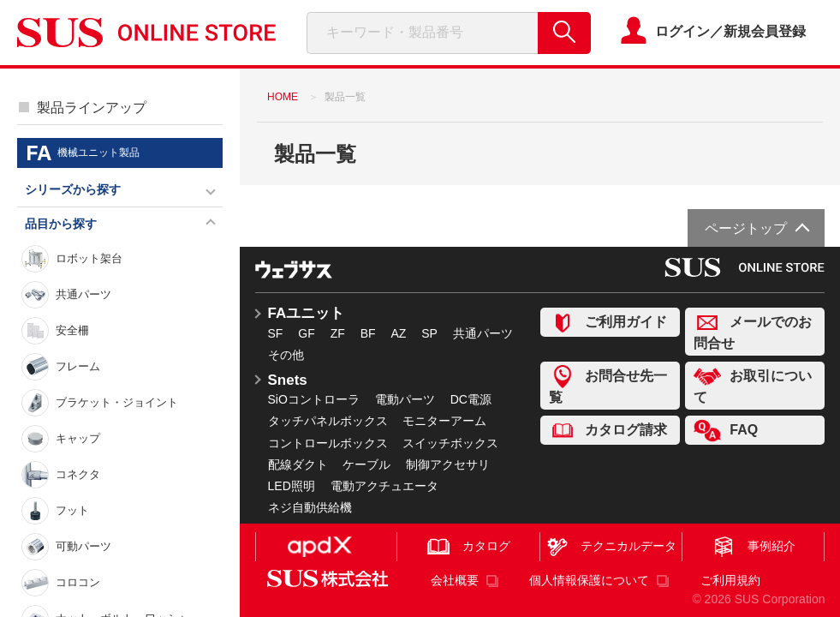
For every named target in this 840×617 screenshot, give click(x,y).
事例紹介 (754, 547)
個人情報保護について (589, 580)
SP (429, 333)
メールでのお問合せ (753, 331)
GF (306, 333)
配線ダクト (298, 464)
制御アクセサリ (448, 464)
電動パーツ (405, 399)
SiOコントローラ (314, 399)
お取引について (753, 385)
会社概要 (455, 580)
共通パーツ (483, 333)
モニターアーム (444, 421)
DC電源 (471, 399)
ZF (338, 333)
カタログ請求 (608, 431)
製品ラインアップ (92, 108)
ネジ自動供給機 (310, 507)
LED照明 (292, 486)
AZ (398, 333)
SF (276, 333)
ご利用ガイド (608, 323)
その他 (286, 355)
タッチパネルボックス (328, 421)
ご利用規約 (730, 580)
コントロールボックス (328, 443)
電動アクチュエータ (384, 486)
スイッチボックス (450, 443)
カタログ (468, 547)
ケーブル (366, 464)
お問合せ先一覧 (608, 385)
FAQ (726, 431)
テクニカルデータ (611, 547)
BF (368, 333)
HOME (283, 97)
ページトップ (746, 228)
